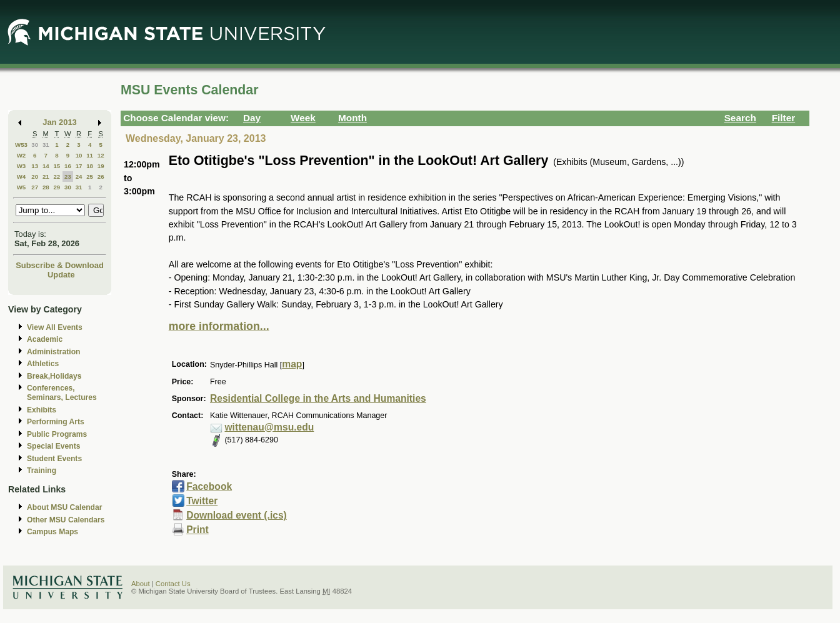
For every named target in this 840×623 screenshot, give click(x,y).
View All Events (55, 327)
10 (79, 155)
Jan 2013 (60, 122)
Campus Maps (52, 532)
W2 (22, 155)
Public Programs (57, 434)
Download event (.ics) (237, 515)
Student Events (54, 459)
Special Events (53, 446)
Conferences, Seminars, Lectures (62, 393)
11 (90, 155)
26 (101, 177)
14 (46, 166)
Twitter (202, 501)
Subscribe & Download (60, 265)
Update (61, 275)
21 (46, 177)
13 (35, 166)
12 (101, 155)
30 (35, 145)
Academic (45, 339)
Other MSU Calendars (66, 520)
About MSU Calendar (64, 507)
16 (68, 166)
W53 (21, 145)
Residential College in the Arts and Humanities (318, 398)
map (292, 364)
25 (90, 177)
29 (57, 187)
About (141, 584)
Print (197, 530)
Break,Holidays (54, 376)
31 (46, 145)
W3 (22, 166)
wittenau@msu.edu (269, 427)
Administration (53, 352)
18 (90, 166)
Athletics (43, 364)
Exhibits (42, 410)
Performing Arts (56, 422)
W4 (22, 177)
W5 (22, 187)
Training (42, 471)
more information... (219, 326)
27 (35, 187)
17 (79, 166)
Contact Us (173, 584)
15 (57, 166)
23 (68, 177)
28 (46, 187)
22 (57, 177)
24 (79, 177)
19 (101, 166)
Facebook (209, 486)
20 (35, 177)
